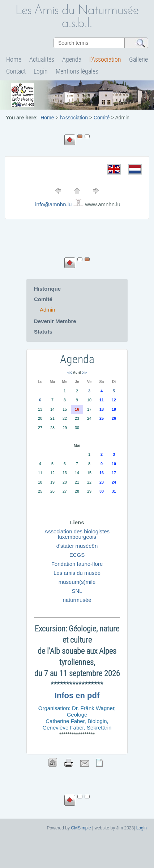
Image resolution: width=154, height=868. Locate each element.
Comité (43, 299)
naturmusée (77, 600)
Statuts (43, 332)
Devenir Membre (55, 321)
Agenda (72, 59)
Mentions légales (77, 71)
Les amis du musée (77, 573)
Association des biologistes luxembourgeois (77, 534)
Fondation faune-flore (77, 564)
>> (84, 373)
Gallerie (138, 59)
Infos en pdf (77, 695)
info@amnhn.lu (53, 204)
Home (14, 59)
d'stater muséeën (77, 546)
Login (41, 71)
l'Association (105, 59)
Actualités (42, 59)
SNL (77, 591)
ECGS (77, 555)
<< (69, 373)
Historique (47, 289)
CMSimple (81, 828)
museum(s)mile (77, 582)
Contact (16, 71)
